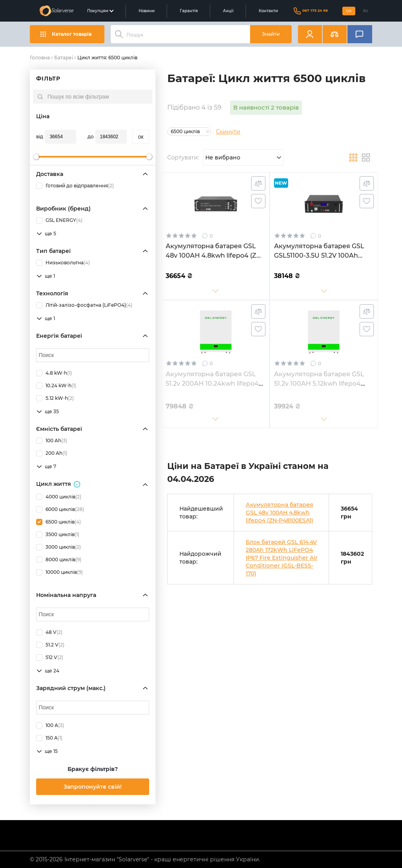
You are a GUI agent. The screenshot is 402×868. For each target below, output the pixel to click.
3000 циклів (58, 547)
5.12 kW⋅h (55, 398)
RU (366, 11)
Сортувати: (183, 157)
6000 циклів (60, 509)
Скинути (228, 132)
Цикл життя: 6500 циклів (107, 58)
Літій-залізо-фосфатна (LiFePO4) (84, 305)
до (91, 136)
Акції (228, 11)
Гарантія (189, 11)
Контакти (268, 11)
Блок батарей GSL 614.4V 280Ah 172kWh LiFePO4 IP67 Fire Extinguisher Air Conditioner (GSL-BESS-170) (282, 558)
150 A (49, 738)
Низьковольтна (63, 263)
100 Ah (52, 441)
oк (141, 137)
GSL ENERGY (59, 220)
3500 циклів (58, 535)
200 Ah (52, 453)
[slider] (36, 157)
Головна (40, 58)
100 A (50, 725)
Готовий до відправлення (75, 186)
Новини (147, 11)
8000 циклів (59, 560)
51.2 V (50, 645)
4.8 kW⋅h (54, 373)
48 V (49, 632)
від (40, 136)
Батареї (64, 58)
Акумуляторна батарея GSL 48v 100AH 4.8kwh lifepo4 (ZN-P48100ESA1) (280, 513)
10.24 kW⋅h (56, 386)
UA (349, 11)
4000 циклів (59, 497)
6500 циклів (58, 522)
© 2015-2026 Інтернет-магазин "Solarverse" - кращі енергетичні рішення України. (145, 859)
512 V (50, 657)
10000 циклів (59, 572)
